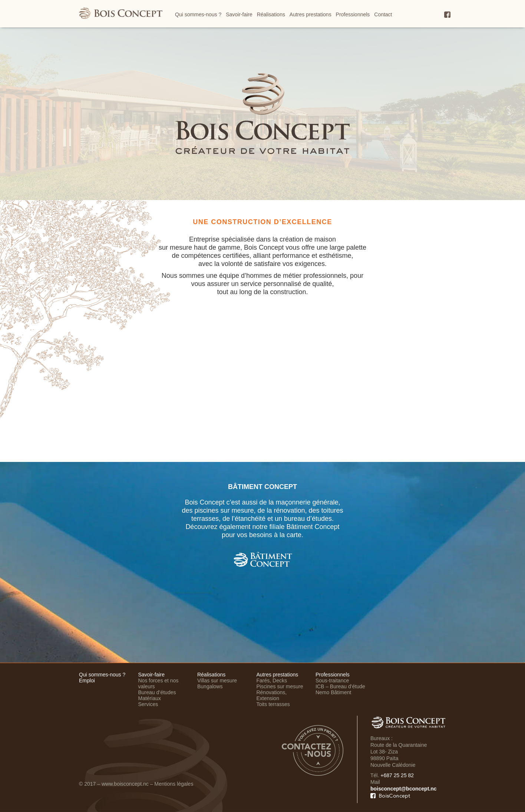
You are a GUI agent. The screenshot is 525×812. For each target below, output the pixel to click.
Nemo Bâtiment (333, 692)
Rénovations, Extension (271, 695)
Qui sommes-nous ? (198, 14)
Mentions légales (174, 784)
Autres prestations (311, 14)
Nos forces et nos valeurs (158, 683)
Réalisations (271, 14)
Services (148, 704)
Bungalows (210, 686)
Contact (383, 14)
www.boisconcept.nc (125, 784)
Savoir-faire (239, 14)
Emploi (87, 680)
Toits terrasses (273, 704)
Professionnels (353, 14)
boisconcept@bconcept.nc (404, 789)
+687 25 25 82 (397, 775)
